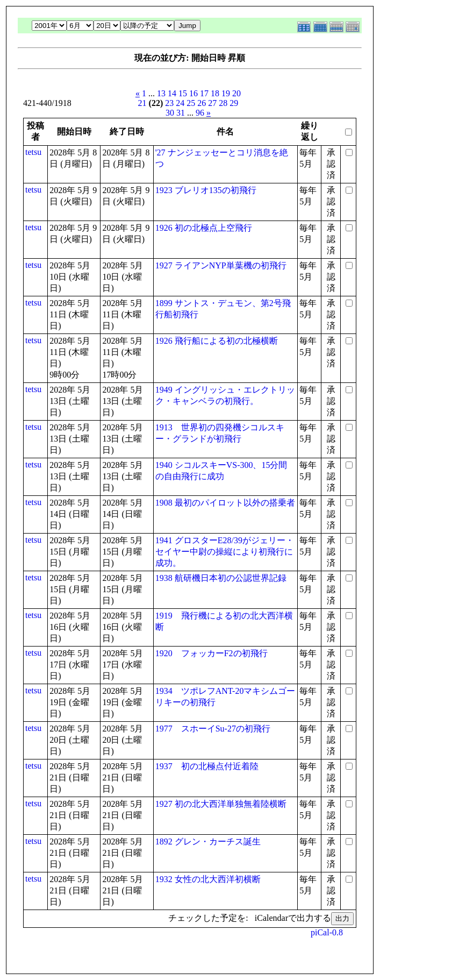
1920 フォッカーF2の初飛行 (211, 653)
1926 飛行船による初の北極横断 (217, 341)
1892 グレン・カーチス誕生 (208, 841)
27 (212, 103)
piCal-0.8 (327, 932)
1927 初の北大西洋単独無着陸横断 (221, 804)
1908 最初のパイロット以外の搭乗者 (225, 503)
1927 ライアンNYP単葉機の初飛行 (221, 265)
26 (202, 103)
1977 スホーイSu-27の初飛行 (213, 729)
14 (172, 93)
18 (215, 93)
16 (193, 93)
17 (204, 93)
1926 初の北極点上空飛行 (204, 228)
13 (161, 93)
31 (181, 113)
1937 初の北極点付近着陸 (207, 766)
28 (223, 103)
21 (142, 103)
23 (169, 103)
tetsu (33, 152)
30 (170, 113)
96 (200, 113)
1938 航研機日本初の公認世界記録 (221, 578)
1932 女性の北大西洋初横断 (208, 879)
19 (226, 93)
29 (234, 103)
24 (180, 103)
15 (183, 93)
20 (236, 93)
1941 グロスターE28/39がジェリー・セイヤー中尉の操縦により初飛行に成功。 (225, 552)
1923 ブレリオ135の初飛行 (206, 190)
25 (191, 103)
